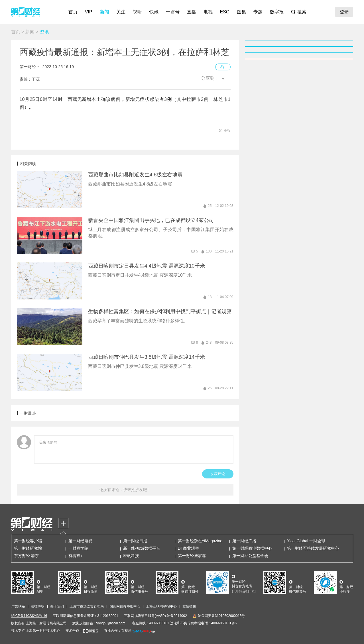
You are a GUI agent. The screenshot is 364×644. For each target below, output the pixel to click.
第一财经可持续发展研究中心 (313, 548)
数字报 (277, 12)
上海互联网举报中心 (161, 606)
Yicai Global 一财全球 (306, 541)
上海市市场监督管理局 (87, 606)
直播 (192, 12)
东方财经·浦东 (27, 556)
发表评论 (218, 474)
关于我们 (57, 606)
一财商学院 (78, 548)
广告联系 (18, 606)
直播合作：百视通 (118, 631)
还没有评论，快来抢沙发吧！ (125, 490)
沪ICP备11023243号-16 (29, 616)
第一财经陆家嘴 (192, 556)
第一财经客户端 (28, 541)
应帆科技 (131, 556)
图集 (241, 12)
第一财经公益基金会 (250, 556)
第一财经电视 (80, 541)
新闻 (104, 12)
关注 (121, 12)
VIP (89, 12)
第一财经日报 (135, 541)
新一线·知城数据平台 (142, 548)
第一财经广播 (244, 541)
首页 (73, 12)
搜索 (302, 12)
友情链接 (189, 606)
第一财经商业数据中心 (252, 548)
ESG (225, 12)
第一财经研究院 (28, 548)
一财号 (173, 12)
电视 (208, 12)
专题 (258, 12)
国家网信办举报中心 (125, 606)
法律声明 (38, 606)
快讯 (154, 12)
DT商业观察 (189, 548)
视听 (137, 12)
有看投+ (76, 556)
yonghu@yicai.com (111, 623)
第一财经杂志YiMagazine (200, 541)
